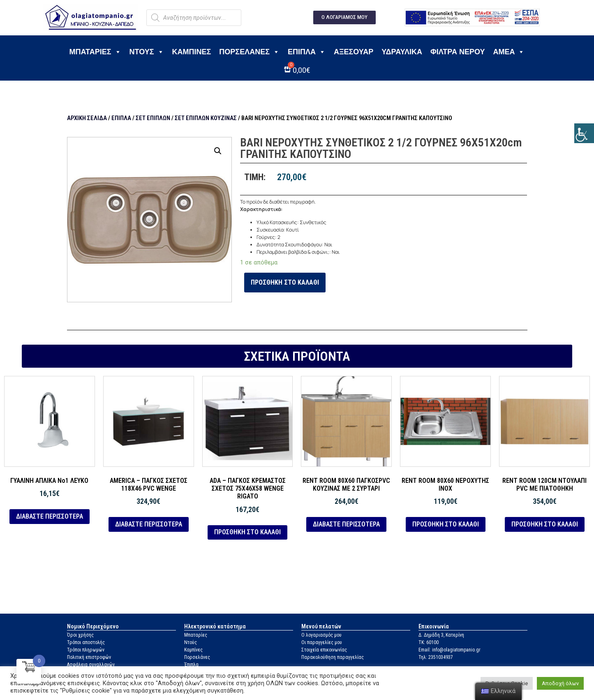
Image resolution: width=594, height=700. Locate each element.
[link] (584, 133)
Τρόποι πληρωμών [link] (86, 650)
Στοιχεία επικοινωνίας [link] (324, 650)
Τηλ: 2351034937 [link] (436, 657)
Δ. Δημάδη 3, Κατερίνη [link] (441, 635)
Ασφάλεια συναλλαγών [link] (91, 665)
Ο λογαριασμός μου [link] (321, 635)
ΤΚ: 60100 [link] (429, 642)
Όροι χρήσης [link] (80, 635)
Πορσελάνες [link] (249, 52)
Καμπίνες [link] (192, 52)
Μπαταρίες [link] (95, 52)
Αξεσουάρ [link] (354, 52)
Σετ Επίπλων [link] (153, 118)
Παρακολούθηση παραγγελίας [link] (333, 657)
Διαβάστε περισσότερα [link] (50, 516)
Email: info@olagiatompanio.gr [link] (450, 650)
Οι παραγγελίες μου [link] (322, 642)
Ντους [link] (147, 52)
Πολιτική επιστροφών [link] (89, 657)
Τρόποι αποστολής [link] (86, 642)
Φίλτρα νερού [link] (458, 52)
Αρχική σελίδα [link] (87, 118)
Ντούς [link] (191, 642)
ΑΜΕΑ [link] (509, 52)
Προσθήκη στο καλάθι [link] (285, 282)
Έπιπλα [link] (307, 52)
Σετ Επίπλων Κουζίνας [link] (206, 118)
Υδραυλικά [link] (402, 52)
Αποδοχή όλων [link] (560, 683)
